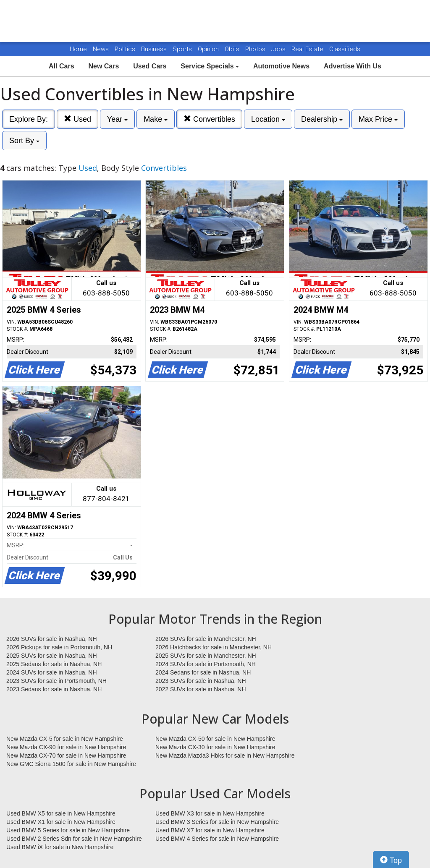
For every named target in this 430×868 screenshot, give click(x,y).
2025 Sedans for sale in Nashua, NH (54, 664)
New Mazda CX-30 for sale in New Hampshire (215, 747)
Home (78, 49)
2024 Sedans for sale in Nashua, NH (203, 672)
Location (268, 119)
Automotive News (281, 66)
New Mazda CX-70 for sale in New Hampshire (66, 756)
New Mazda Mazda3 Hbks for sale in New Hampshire (225, 756)
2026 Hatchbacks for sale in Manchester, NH (214, 647)
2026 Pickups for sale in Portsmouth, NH (59, 647)
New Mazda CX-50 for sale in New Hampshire (215, 739)
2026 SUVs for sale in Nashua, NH (52, 639)
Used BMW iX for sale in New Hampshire (60, 847)
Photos (256, 49)
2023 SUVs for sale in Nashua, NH (201, 681)
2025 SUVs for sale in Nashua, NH (52, 656)
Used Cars (150, 66)
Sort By (24, 141)
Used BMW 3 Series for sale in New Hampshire (217, 822)
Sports (183, 49)
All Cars (61, 66)
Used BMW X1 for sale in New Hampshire (61, 822)
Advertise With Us (353, 66)
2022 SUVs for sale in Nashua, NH (201, 689)
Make (156, 119)
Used (77, 119)
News (101, 49)
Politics (125, 49)
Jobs (279, 49)
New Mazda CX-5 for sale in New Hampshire (65, 739)
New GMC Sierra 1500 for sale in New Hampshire (71, 764)
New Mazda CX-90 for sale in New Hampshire (66, 747)
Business (155, 49)
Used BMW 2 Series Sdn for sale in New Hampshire (74, 839)
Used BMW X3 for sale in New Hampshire (210, 813)
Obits (233, 49)
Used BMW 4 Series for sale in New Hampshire (217, 839)
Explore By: (29, 119)
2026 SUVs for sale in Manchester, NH (206, 639)
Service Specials (210, 66)
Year (117, 119)
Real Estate (308, 49)
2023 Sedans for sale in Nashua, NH (54, 689)
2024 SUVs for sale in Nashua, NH (52, 672)
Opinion (209, 49)
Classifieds (345, 49)
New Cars (104, 66)
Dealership (322, 119)
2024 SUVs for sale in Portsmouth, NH (206, 664)
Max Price (378, 119)
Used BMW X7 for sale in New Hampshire (210, 830)
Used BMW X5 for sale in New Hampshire (61, 813)
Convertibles (209, 119)
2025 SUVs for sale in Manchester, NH (206, 656)
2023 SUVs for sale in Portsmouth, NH (56, 681)
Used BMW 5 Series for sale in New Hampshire (68, 830)
